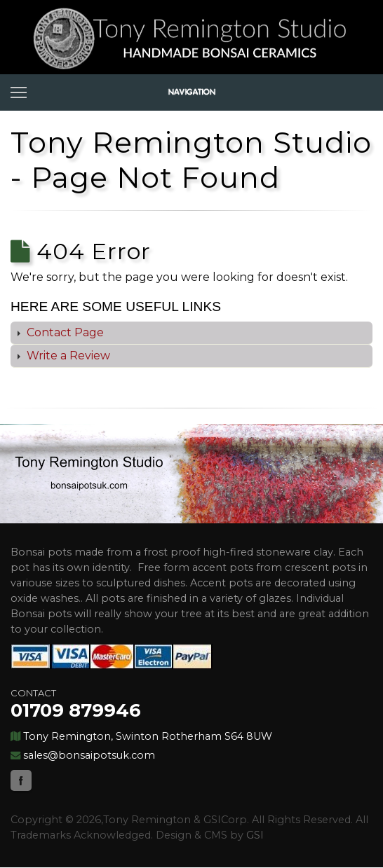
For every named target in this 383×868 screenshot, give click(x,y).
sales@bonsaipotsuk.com (89, 755)
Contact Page (64, 332)
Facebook (21, 780)
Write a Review (67, 356)
